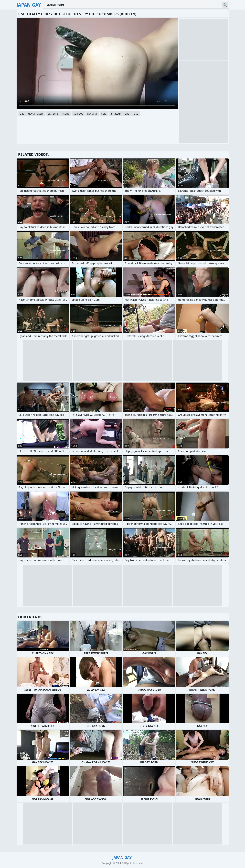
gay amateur (36, 114)
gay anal (92, 114)
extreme (53, 114)
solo (104, 114)
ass (136, 114)
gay (22, 114)
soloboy (78, 114)
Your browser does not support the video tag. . (97, 64)
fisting (66, 114)
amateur (116, 114)
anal (128, 114)
